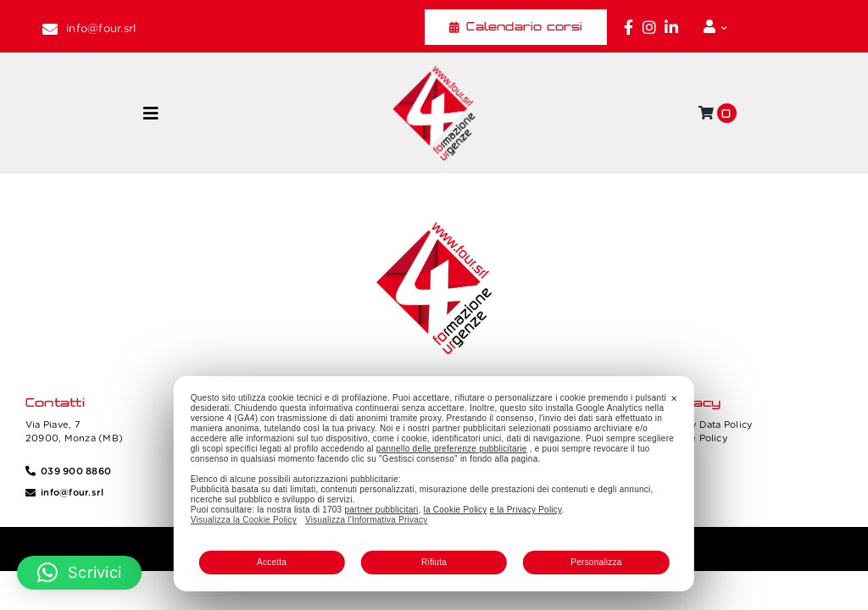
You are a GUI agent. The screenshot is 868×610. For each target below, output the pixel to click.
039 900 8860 (76, 471)
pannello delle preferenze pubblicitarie (452, 449)
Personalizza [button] (596, 562)
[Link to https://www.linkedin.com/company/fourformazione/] (671, 27)
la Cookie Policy (456, 510)
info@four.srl (101, 28)
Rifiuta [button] (434, 562)
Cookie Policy (695, 438)
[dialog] (434, 484)
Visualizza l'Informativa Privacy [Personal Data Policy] (366, 520)
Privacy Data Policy (708, 424)
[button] (79, 573)
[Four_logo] (434, 72)
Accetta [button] (272, 562)
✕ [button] (674, 399)
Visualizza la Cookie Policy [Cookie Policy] (244, 520)
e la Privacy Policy (526, 510)
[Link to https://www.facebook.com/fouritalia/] (629, 27)
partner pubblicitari (381, 510)
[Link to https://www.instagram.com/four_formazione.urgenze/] (649, 27)
